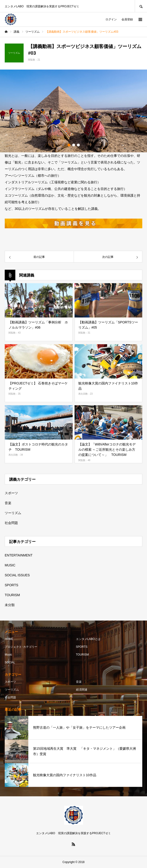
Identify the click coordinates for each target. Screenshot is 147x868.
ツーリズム (13, 513)
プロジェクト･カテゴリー (21, 647)
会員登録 (127, 19)
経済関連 (82, 690)
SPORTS (11, 585)
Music (8, 655)
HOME (9, 639)
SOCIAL (10, 662)
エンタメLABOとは (88, 639)
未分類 (10, 605)
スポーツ (11, 493)
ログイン (111, 19)
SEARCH (141, 6)
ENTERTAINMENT (19, 555)
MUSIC (10, 565)
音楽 (8, 503)
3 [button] (78, 145)
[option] (73, 111)
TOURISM (12, 595)
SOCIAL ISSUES (17, 575)
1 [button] (69, 145)
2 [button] (74, 145)
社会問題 (11, 523)
